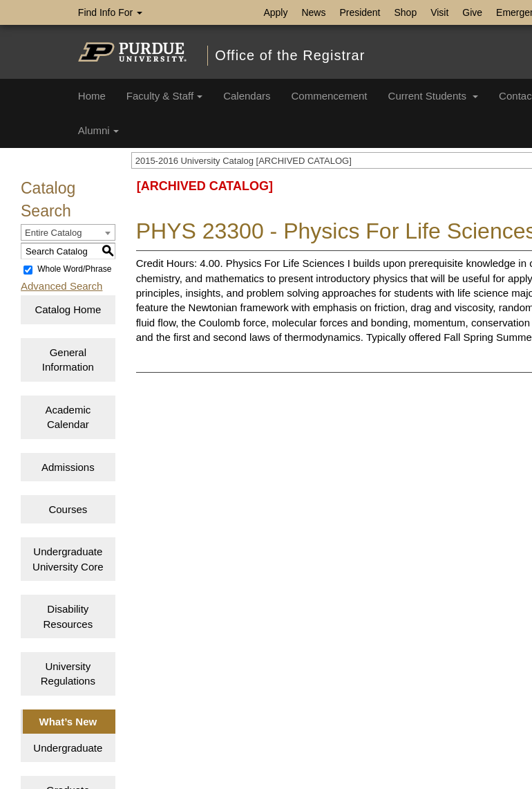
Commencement (330, 96)
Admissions (68, 467)
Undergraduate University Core (68, 559)
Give (472, 12)
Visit (439, 12)
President (360, 12)
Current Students (434, 96)
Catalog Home (68, 309)
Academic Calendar (68, 417)
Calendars (247, 96)
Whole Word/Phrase (74, 270)
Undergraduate (68, 748)
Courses (68, 509)
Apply (275, 12)
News (313, 12)
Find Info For (110, 12)
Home (92, 96)
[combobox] (68, 232)
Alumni (98, 130)
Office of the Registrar (290, 55)
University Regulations (68, 674)
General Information (68, 360)
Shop (406, 12)
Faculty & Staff (164, 96)
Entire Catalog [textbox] (53, 233)
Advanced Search (61, 286)
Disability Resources (68, 616)
